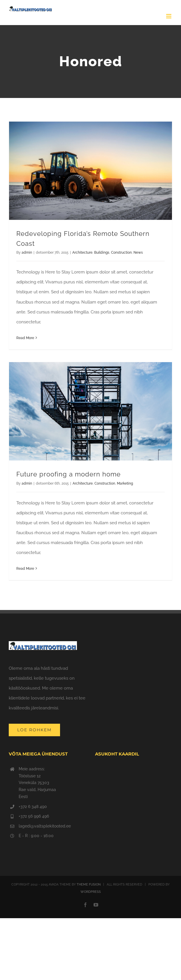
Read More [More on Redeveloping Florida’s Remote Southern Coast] (25, 338)
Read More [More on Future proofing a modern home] (25, 569)
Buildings (102, 253)
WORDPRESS (91, 892)
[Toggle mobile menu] (169, 16)
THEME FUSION (89, 885)
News (138, 253)
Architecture (82, 253)
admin (27, 253)
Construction (121, 253)
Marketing (125, 483)
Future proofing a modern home (68, 474)
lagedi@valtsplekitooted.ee (45, 826)
